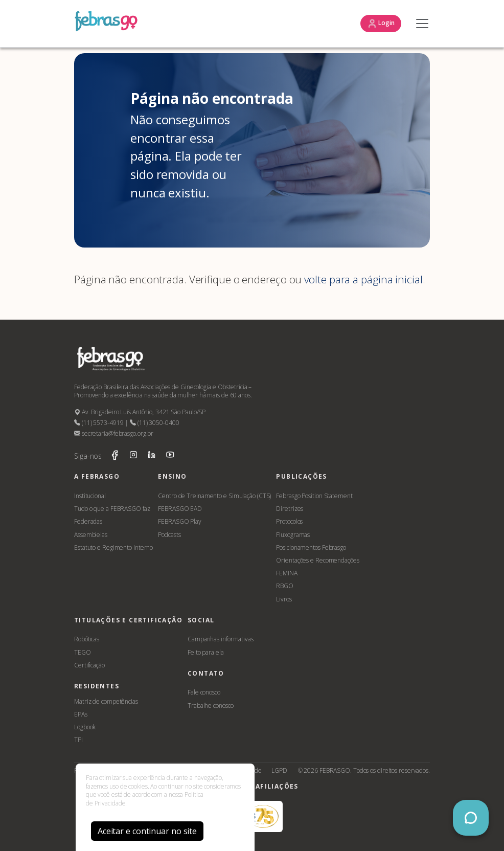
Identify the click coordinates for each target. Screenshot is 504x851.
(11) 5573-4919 (99, 423)
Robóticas (87, 639)
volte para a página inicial (363, 279)
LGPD (279, 770)
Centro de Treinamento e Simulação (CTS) (214, 496)
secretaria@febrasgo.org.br (114, 433)
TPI (78, 740)
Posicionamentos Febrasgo (311, 547)
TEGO (83, 652)
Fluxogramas (293, 535)
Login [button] (381, 24)
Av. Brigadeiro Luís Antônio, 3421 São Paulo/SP (140, 412)
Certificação (89, 665)
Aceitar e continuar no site (147, 831)
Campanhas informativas (221, 639)
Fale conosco (204, 692)
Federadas (88, 521)
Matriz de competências (106, 701)
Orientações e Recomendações (317, 560)
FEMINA (287, 573)
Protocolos (289, 521)
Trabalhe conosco (210, 706)
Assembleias (91, 535)
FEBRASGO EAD (180, 509)
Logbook (85, 727)
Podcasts (169, 535)
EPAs (81, 714)
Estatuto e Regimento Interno (113, 547)
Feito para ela (206, 652)
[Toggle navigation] (420, 24)
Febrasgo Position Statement (314, 496)
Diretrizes (290, 509)
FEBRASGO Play (180, 521)
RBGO (285, 586)
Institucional (90, 496)
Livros (284, 599)
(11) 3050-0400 (154, 423)
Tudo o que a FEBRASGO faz (112, 509)
